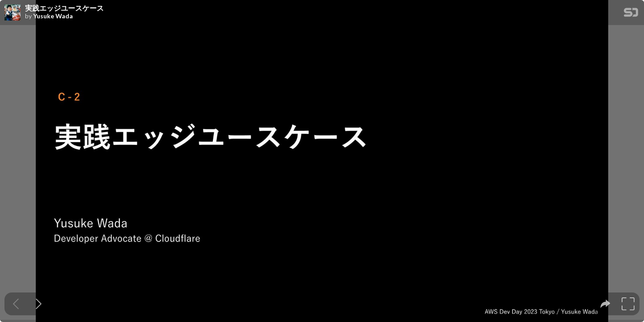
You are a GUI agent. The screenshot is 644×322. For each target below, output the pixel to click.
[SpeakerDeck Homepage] (631, 14)
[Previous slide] (16, 304)
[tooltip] (605, 304)
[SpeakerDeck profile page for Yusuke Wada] (13, 13)
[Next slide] (39, 304)
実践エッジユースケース (64, 8)
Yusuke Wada (53, 16)
